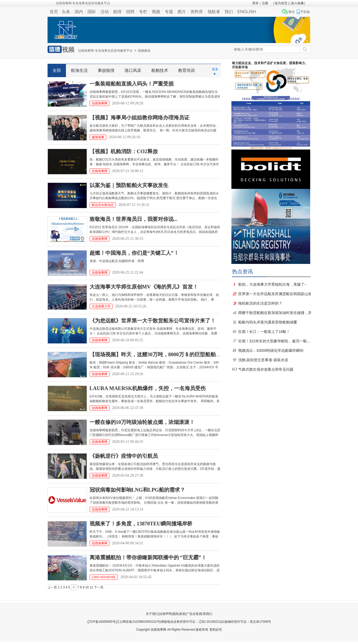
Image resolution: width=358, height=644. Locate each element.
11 (91, 587)
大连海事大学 (101, 306)
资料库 (197, 12)
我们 (229, 12)
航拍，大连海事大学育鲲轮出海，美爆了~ (272, 284)
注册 (265, 3)
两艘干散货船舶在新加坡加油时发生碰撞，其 (275, 313)
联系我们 (206, 614)
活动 (105, 12)
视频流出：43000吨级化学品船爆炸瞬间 (271, 350)
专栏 (143, 12)
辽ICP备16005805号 (101, 622)
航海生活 (79, 70)
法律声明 (165, 614)
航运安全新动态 (103, 205)
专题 (169, 12)
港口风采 (133, 70)
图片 (182, 12)
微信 (292, 12)
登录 (255, 3)
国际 (92, 12)
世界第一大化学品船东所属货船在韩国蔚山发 (275, 294)
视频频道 (144, 51)
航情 (117, 12)
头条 (66, 12)
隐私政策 (179, 614)
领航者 (214, 12)
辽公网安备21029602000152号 (138, 622)
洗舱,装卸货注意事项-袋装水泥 (263, 360)
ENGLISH (247, 12)
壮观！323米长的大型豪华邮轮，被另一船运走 (275, 341)
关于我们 (152, 614)
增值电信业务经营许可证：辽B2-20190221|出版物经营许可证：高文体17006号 (216, 622)
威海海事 (98, 137)
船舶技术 (160, 70)
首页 (54, 12)
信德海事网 (100, 103)
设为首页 (281, 3)
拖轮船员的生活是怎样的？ (260, 303)
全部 (57, 70)
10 (87, 587)
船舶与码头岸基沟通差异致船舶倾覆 (268, 322)
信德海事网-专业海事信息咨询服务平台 (105, 51)
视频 (156, 12)
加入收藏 (297, 3)
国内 (79, 12)
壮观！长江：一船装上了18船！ (264, 332)
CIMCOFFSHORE (104, 577)
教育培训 (186, 70)
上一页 (52, 587)
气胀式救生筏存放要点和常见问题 (266, 369)
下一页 (99, 587)
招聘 (130, 12)
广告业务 (193, 614)
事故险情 (106, 70)
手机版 (305, 12)
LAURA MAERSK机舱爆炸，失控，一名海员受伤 (148, 388)
